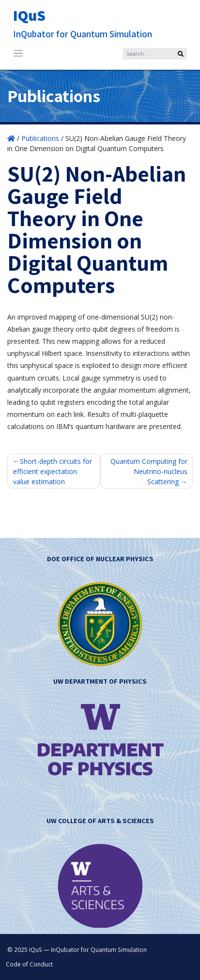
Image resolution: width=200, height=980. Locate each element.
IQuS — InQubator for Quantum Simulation (88, 949)
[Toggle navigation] (18, 54)
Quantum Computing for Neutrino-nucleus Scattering (149, 471)
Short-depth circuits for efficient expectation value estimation (53, 471)
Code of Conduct (29, 964)
